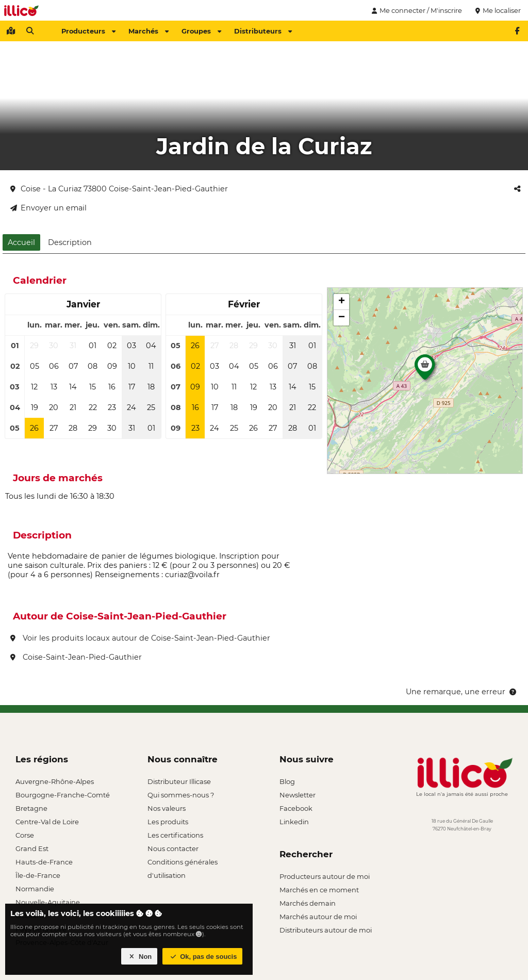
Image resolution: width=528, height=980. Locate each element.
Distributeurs (263, 31)
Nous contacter (173, 848)
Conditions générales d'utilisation (183, 863)
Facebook (296, 808)
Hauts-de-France (44, 862)
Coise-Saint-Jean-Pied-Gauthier (76, 657)
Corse (25, 835)
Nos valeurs (167, 808)
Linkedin (294, 822)
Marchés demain (308, 903)
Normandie (35, 889)
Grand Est (32, 848)
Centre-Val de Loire (47, 822)
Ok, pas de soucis (203, 957)
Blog (287, 781)
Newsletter (298, 795)
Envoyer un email (48, 208)
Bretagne (31, 808)
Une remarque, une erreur (462, 692)
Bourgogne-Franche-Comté (63, 795)
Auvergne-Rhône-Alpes (55, 781)
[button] (425, 370)
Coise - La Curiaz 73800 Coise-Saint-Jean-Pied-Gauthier (119, 189)
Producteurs (88, 31)
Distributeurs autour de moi (326, 930)
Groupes (201, 31)
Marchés (148, 31)
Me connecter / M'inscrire (416, 10)
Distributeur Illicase (179, 781)
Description (70, 242)
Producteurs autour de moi (325, 876)
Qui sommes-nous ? (181, 795)
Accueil (21, 242)
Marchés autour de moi (318, 917)
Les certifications (175, 835)
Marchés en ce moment (319, 890)
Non (139, 957)
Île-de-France (38, 875)
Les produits (168, 822)
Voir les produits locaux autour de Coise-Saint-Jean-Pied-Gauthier (140, 638)
